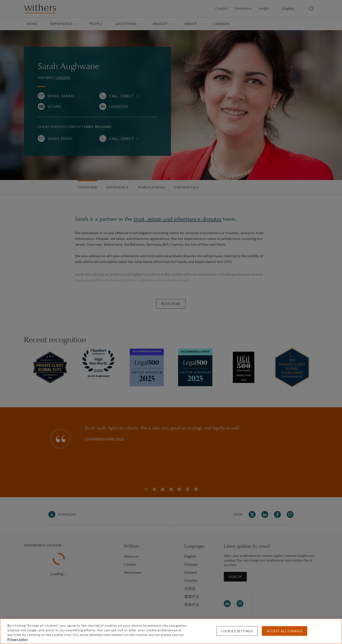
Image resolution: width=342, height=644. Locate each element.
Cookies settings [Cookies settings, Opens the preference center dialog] (237, 631)
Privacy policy (18, 639)
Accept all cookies (285, 631)
